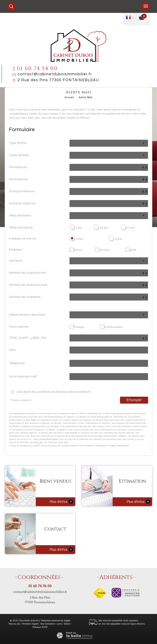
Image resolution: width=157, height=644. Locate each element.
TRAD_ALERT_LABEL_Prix (28, 338)
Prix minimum (18, 167)
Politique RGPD (40, 627)
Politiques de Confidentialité (62, 446)
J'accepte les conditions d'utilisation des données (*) (53, 392)
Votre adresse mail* (23, 376)
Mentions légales (30, 624)
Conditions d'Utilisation (94, 446)
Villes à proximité (21, 227)
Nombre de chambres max (28, 285)
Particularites (19, 327)
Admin (67, 624)
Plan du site (14, 624)
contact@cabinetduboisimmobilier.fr (55, 74)
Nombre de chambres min (28, 273)
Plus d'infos (62, 501)
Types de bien (19, 155)
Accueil (69, 97)
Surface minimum (22, 191)
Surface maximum (22, 203)
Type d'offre (18, 143)
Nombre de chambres (25, 297)
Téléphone (17, 363)
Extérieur (16, 250)
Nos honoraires (48, 624)
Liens (60, 624)
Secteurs (16, 261)
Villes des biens (20, 215)
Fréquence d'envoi (23, 239)
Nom (12, 350)
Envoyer (134, 400)
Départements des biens (27, 315)
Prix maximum (19, 179)
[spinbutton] (109, 167)
